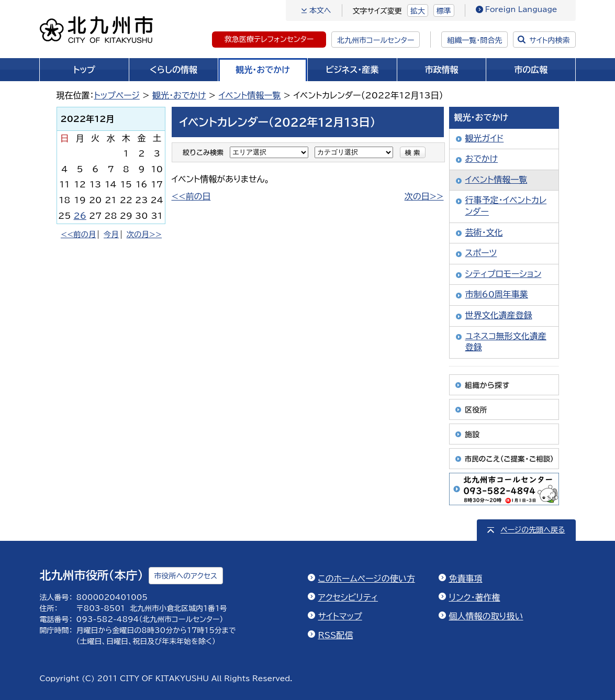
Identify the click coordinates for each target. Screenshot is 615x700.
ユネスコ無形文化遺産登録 (506, 342)
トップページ (117, 95)
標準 (444, 11)
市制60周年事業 (497, 294)
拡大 (418, 11)
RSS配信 (336, 635)
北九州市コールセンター (376, 40)
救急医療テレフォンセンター (269, 39)
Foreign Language (521, 9)
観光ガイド (485, 138)
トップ (84, 70)
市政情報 (442, 70)
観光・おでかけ (263, 70)
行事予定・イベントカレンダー (506, 206)
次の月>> (144, 234)
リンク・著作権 (475, 597)
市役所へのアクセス (186, 576)
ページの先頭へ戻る (533, 530)
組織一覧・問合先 (474, 40)
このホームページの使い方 (367, 579)
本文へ (320, 10)
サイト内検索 (549, 40)
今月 (111, 234)
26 (80, 216)
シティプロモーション (504, 274)
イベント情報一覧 (250, 95)
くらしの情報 (174, 70)
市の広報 (531, 70)
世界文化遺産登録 (499, 315)
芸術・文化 (484, 232)
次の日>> (424, 196)
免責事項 (466, 579)
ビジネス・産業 (352, 70)
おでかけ (482, 159)
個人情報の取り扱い (486, 616)
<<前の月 (78, 234)
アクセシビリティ (348, 597)
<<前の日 (191, 196)
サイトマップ (340, 616)
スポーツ (481, 253)
